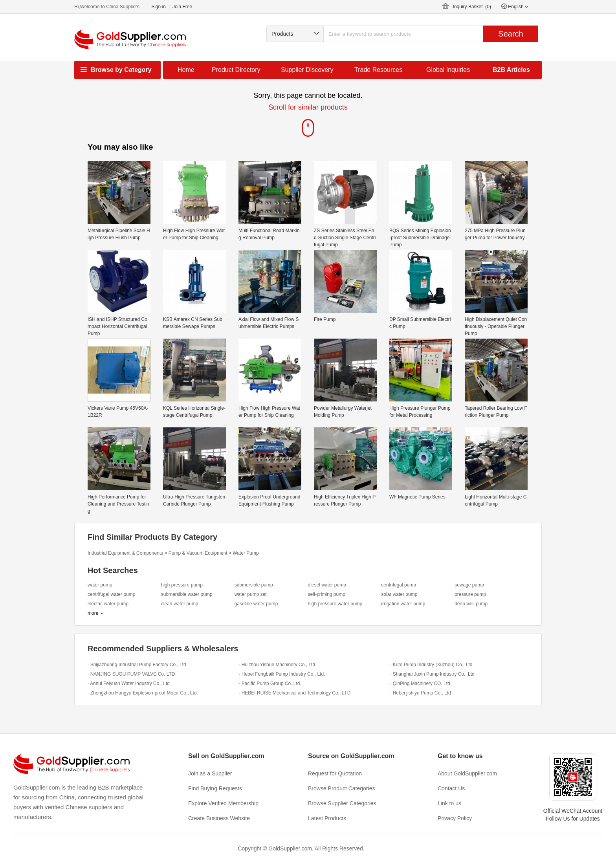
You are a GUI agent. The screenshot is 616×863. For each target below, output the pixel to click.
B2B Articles (511, 70)
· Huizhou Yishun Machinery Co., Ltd (277, 665)
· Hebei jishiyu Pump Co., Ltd (421, 693)
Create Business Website (219, 818)
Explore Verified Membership (223, 803)
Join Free (182, 7)
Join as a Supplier (210, 773)
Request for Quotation (335, 773)
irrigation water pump (403, 604)
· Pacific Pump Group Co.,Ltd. (270, 683)
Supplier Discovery (307, 70)
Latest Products (327, 818)
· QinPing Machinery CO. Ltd (420, 683)
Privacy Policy (455, 818)
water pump (100, 585)
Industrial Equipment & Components (125, 553)
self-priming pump (326, 594)
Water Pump (246, 553)
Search (511, 34)
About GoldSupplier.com (467, 773)
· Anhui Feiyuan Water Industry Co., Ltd (129, 683)
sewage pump (469, 585)
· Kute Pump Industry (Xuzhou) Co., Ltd (431, 665)
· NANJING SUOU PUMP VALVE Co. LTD (131, 674)
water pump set (251, 594)
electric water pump (108, 604)
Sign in (159, 7)
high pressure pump (182, 585)
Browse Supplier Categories (342, 803)
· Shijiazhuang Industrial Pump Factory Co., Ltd (137, 665)
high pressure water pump (335, 604)
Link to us (449, 803)
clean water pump (180, 604)
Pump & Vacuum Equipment (198, 553)
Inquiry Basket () (472, 7)
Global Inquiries (448, 70)
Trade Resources (378, 70)
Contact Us (451, 788)
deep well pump (471, 604)
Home (186, 70)
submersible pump (254, 585)
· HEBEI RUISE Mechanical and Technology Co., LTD (295, 693)
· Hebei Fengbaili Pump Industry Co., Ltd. (282, 674)
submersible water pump (187, 594)
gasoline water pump (256, 604)
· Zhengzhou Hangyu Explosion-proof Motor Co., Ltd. (143, 693)
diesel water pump (327, 585)
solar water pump (399, 594)
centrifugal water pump (111, 594)
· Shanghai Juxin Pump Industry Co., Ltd (432, 674)
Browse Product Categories (341, 788)
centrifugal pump (399, 585)
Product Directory (236, 70)
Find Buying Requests (215, 788)
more (93, 613)
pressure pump (470, 594)
